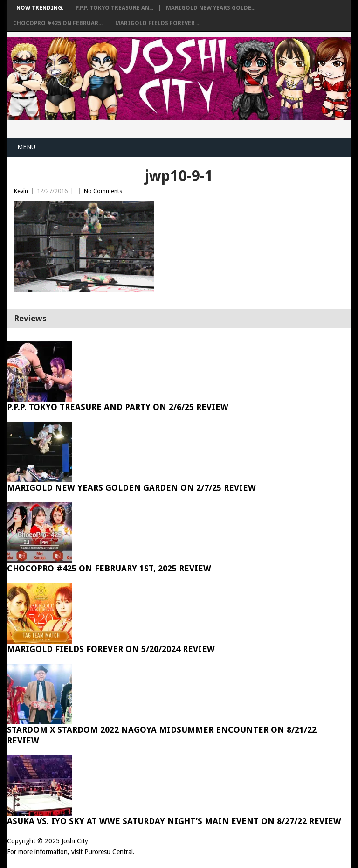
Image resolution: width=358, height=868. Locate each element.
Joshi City (75, 841)
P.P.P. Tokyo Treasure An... (114, 8)
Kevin (21, 191)
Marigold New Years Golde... (211, 8)
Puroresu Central (109, 852)
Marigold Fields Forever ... (158, 23)
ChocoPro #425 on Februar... (58, 23)
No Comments (103, 191)
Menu (26, 147)
